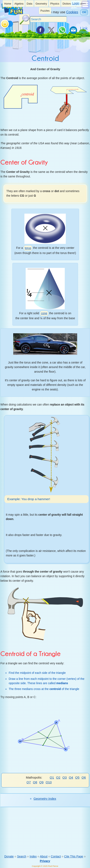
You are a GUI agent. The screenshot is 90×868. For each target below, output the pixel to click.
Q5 (77, 777)
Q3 (65, 777)
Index (33, 856)
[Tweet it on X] (51, 30)
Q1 (52, 777)
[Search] (48, 19)
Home (8, 4)
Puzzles (45, 11)
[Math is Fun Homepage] (12, 14)
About (44, 856)
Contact (56, 856)
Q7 (29, 782)
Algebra (19, 4)
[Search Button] (24, 19)
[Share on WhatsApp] (62, 30)
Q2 (58, 777)
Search (22, 856)
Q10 (49, 782)
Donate (9, 856)
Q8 (35, 782)
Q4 (71, 777)
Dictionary (68, 4)
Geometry (41, 4)
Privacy (45, 861)
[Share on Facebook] (40, 30)
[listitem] (8, 4)
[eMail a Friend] (73, 30)
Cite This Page (74, 856)
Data (29, 4)
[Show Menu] (85, 8)
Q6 (84, 777)
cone (44, 313)
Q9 (41, 782)
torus (28, 248)
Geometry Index (45, 799)
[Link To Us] (84, 30)
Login (76, 3)
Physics (55, 4)
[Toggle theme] (1, 23)
